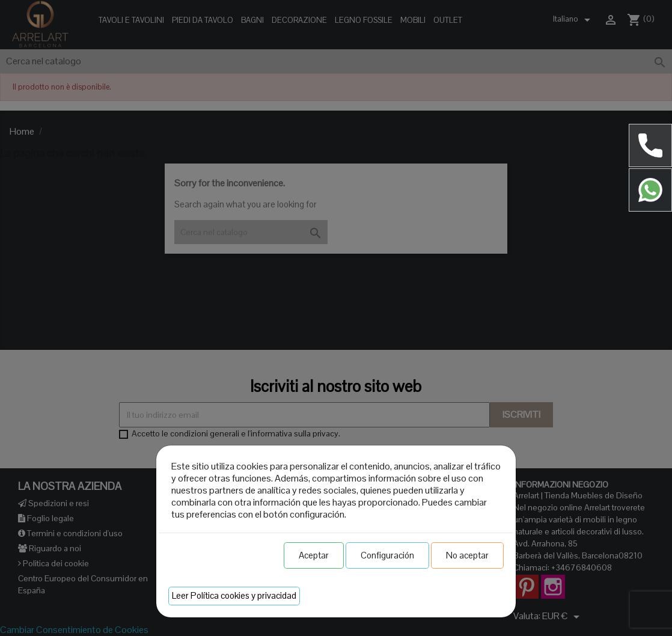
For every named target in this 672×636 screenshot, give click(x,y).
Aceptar (314, 555)
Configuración (387, 555)
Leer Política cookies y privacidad (234, 595)
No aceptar (467, 555)
